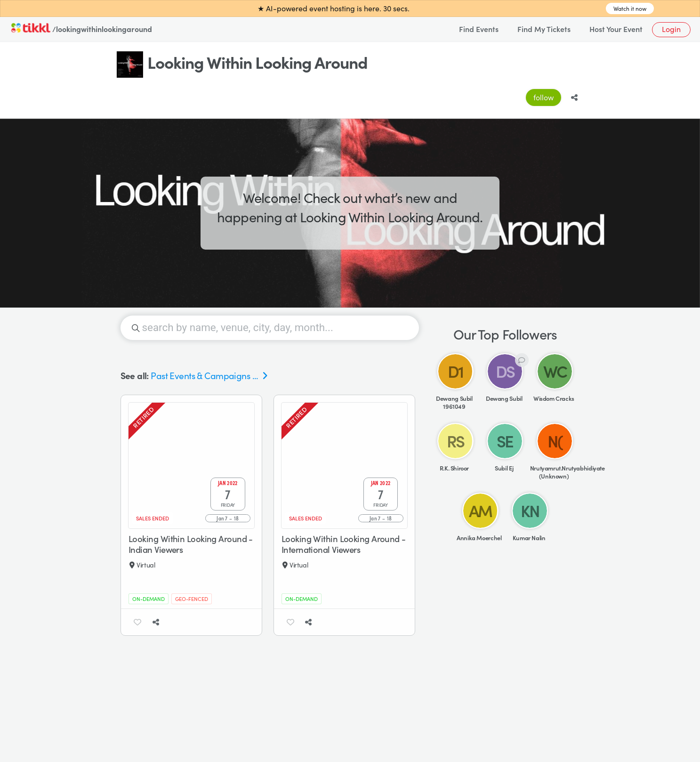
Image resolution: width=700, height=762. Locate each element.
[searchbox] (270, 335)
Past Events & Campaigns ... (204, 382)
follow (543, 97)
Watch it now (630, 8)
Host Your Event (616, 29)
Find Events (479, 29)
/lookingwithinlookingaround (102, 29)
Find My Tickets (544, 29)
